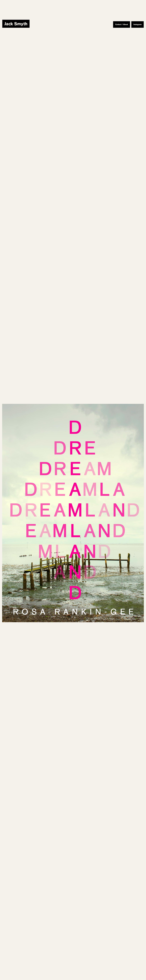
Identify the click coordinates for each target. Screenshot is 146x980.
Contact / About (122, 24)
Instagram (138, 24)
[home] (16, 24)
